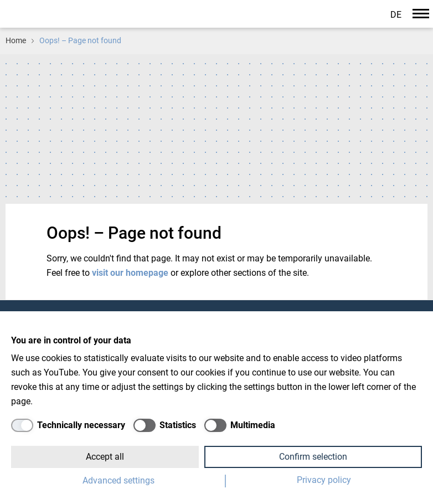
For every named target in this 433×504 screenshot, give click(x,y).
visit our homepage (131, 273)
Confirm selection (313, 457)
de (396, 15)
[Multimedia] (240, 425)
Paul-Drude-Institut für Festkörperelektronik (80, 13)
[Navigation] (421, 14)
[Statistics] (165, 425)
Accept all (105, 457)
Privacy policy (324, 480)
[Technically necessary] (68, 425)
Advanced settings (118, 480)
